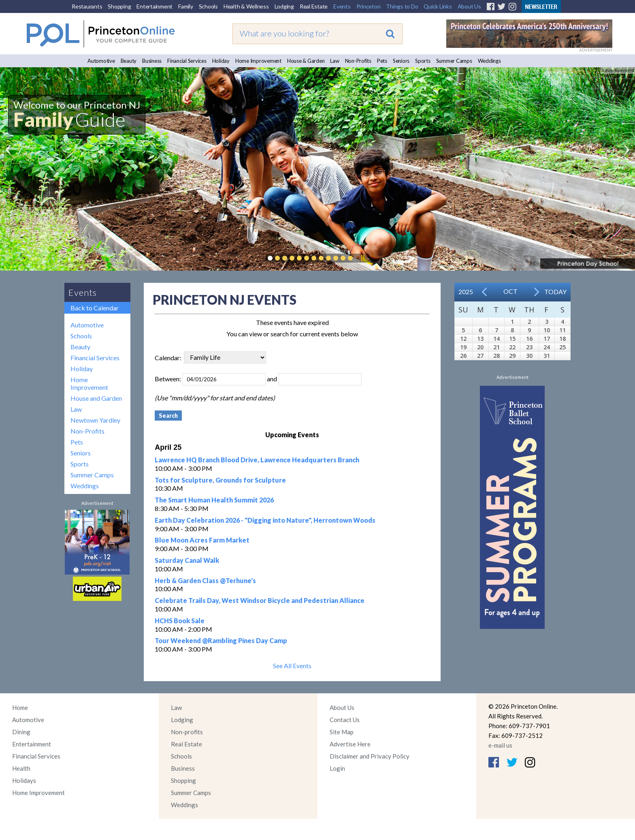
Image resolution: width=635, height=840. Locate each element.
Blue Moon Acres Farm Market (202, 540)
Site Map (342, 732)
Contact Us (345, 720)
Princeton (369, 6)
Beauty (129, 61)
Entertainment (154, 6)
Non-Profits (358, 61)
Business (152, 61)
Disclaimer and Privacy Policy (370, 756)
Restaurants (87, 6)
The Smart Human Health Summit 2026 (214, 500)
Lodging (284, 6)
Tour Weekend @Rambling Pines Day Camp (221, 640)
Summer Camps (454, 61)
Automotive (101, 61)
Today (555, 292)
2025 (466, 292)
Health (21, 768)
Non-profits (187, 732)
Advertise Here (350, 744)
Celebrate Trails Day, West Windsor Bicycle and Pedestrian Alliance (260, 600)
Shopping (119, 6)
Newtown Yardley (95, 420)
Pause (362, 258)
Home (20, 707)
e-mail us (500, 745)
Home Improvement (258, 61)
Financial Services (187, 61)
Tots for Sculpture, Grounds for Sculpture (220, 480)
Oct (510, 291)
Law (335, 61)
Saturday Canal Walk (187, 560)
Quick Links (438, 6)
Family (186, 6)
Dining (21, 732)
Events (342, 6)
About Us (469, 6)
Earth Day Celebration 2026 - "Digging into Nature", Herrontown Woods (265, 520)
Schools (208, 6)
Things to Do (402, 6)
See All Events (292, 666)
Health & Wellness (246, 6)
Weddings (489, 61)
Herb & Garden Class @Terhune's (205, 580)
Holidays (24, 780)
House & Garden (306, 61)
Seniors (401, 61)
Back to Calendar (95, 308)
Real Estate (314, 6)
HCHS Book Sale (180, 621)
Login (337, 768)
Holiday (221, 61)
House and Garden (96, 398)
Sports (423, 61)
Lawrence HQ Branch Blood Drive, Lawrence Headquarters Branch (257, 460)
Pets (382, 61)
